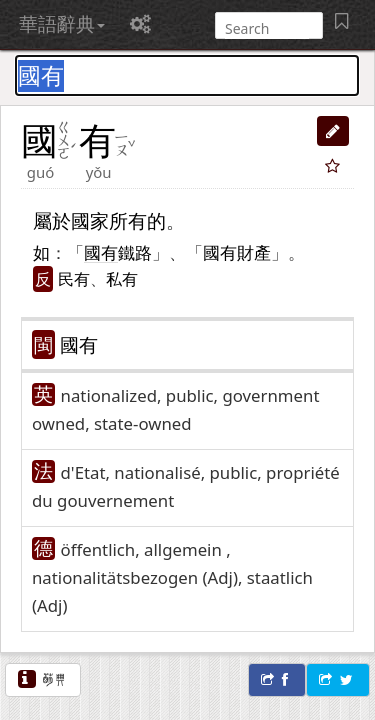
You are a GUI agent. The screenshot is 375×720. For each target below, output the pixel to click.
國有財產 (237, 252)
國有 (79, 344)
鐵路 (135, 252)
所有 (128, 220)
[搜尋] (267, 28)
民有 (74, 279)
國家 (90, 220)
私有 (122, 279)
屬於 (52, 220)
